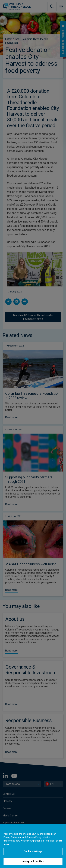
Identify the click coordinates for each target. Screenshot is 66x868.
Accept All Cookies (33, 861)
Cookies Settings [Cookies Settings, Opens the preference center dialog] (33, 851)
